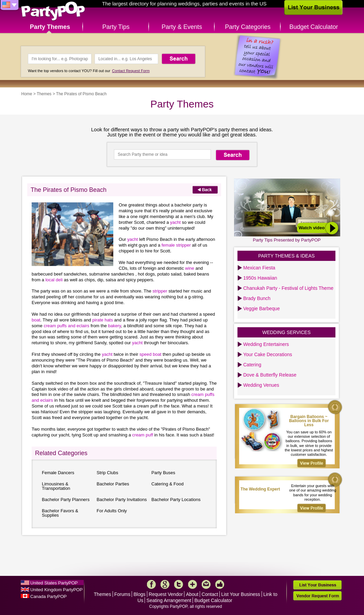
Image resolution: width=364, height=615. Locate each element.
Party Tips (116, 27)
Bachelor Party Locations (176, 500)
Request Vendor (166, 594)
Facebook (151, 584)
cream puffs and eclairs (66, 326)
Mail (206, 584)
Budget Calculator (314, 27)
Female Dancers (58, 473)
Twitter (179, 584)
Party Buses (163, 473)
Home (27, 94)
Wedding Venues (261, 385)
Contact (210, 594)
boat (36, 320)
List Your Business (241, 594)
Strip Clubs (107, 473)
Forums (122, 594)
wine (190, 268)
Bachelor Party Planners (66, 500)
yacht (175, 222)
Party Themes (50, 27)
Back (205, 190)
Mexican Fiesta (259, 268)
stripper (160, 291)
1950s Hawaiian (260, 278)
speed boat (150, 354)
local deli (54, 280)
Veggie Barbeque (261, 309)
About (192, 594)
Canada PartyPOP (48, 596)
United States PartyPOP (54, 583)
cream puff (143, 435)
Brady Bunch (257, 298)
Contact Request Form (131, 71)
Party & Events (182, 27)
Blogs (140, 594)
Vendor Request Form (317, 596)
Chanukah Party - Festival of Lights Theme (288, 288)
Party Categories (248, 27)
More (193, 584)
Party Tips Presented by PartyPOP (287, 240)
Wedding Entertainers (266, 344)
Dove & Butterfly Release (270, 375)
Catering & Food (168, 484)
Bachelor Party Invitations (122, 500)
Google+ (165, 584)
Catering (252, 365)
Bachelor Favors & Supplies (60, 513)
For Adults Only (112, 511)
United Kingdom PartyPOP (56, 590)
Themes (44, 94)
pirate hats (103, 320)
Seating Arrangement (169, 600)
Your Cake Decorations (268, 354)
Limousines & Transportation (56, 486)
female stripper (176, 245)
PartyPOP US (53, 11)
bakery (115, 326)
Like (220, 584)
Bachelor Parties (113, 484)
